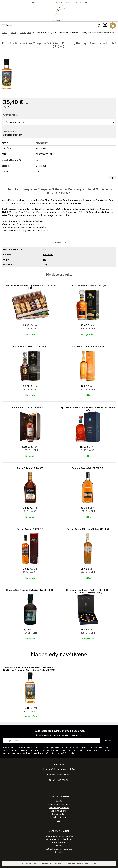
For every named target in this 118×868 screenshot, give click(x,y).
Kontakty (59, 852)
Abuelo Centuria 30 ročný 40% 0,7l (30, 407)
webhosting (71, 863)
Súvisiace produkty (12, 135)
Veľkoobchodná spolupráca (59, 849)
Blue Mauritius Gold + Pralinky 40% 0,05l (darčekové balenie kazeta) (88, 591)
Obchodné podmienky (59, 804)
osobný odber (81, 2)
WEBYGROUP (90, 863)
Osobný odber (59, 814)
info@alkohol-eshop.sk (42, 2)
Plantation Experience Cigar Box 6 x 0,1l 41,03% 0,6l (30, 287)
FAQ (59, 821)
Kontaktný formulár (59, 817)
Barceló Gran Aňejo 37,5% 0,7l (88, 468)
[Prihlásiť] (105, 25)
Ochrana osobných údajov (59, 839)
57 (45, 250)
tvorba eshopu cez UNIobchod (54, 863)
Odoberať (107, 740)
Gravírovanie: (11, 115)
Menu (8, 25)
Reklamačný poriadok (59, 808)
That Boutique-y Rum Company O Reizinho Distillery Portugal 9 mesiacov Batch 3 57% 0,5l (29, 670)
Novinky (59, 846)
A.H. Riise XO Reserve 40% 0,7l (88, 347)
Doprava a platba (59, 811)
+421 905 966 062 (61, 780)
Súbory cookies (59, 842)
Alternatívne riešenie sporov (59, 836)
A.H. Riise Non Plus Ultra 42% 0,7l (30, 347)
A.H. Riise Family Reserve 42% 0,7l (88, 286)
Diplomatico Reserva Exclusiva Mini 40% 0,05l (30, 590)
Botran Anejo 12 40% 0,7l (30, 529)
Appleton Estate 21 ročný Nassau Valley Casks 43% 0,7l (88, 409)
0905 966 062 (65, 2)
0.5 (45, 260)
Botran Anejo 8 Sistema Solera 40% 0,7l (88, 529)
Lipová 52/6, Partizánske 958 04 (59, 769)
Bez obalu (48, 255)
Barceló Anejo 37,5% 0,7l (30, 468)
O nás (59, 801)
